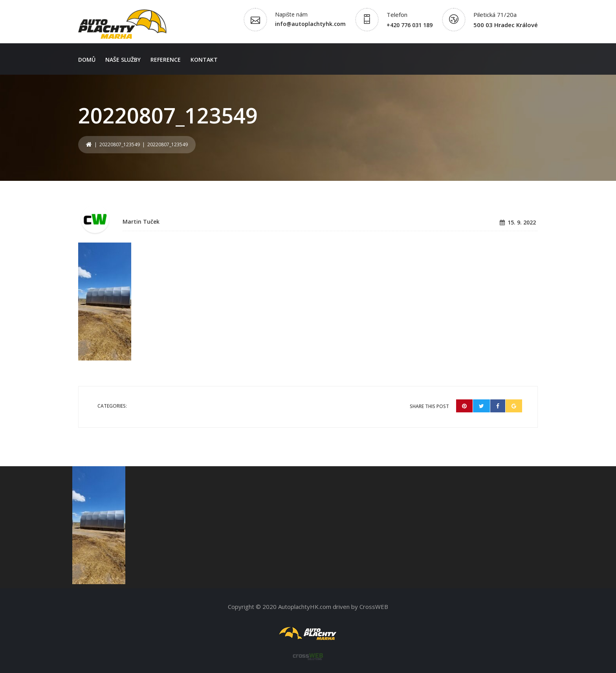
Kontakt (204, 60)
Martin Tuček (141, 222)
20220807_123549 (120, 144)
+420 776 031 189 (410, 25)
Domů (87, 60)
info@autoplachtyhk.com (310, 24)
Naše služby (123, 60)
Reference (166, 60)
